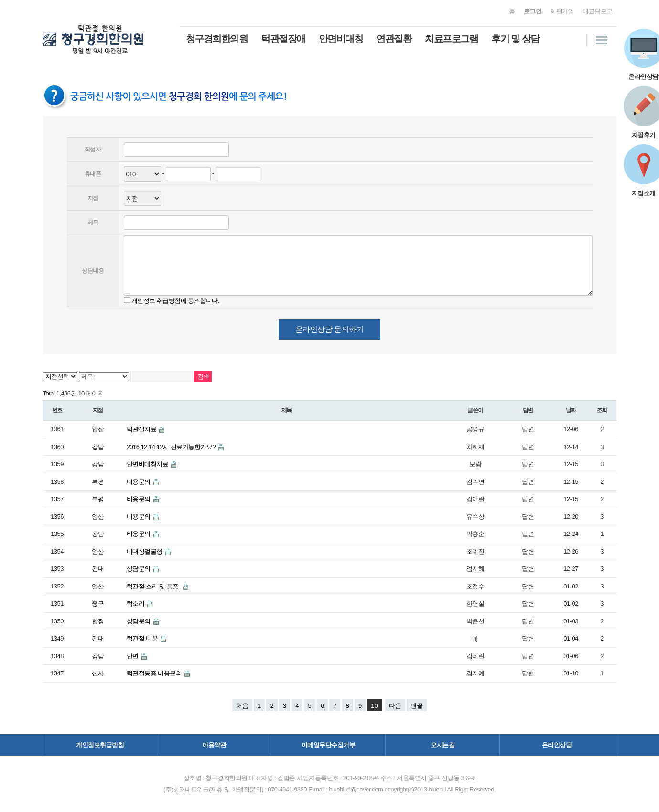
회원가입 (562, 11)
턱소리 (136, 604)
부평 (98, 482)
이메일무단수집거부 (329, 745)
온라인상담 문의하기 (329, 329)
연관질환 (394, 39)
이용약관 (214, 745)
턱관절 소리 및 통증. (154, 586)
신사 (98, 673)
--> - (142, 198)
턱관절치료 (142, 429)
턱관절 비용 (143, 638)
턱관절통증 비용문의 (155, 673)
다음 (395, 706)
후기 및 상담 (515, 39)
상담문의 (139, 569)
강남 (98, 447)
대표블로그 (598, 11)
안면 (133, 656)
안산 (98, 429)
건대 (98, 569)
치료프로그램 (451, 39)
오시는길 (443, 745)
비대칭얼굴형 (145, 551)
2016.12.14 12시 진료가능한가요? (172, 447)
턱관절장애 (283, 39)
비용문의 (139, 482)
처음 (242, 706)
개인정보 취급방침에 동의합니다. (175, 300)
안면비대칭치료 (148, 464)
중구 (98, 604)
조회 (602, 410)
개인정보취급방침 (100, 745)
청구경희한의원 (217, 39)
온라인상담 (557, 745)
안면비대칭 (341, 39)
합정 (98, 621)
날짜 (571, 410)
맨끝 (417, 706)
